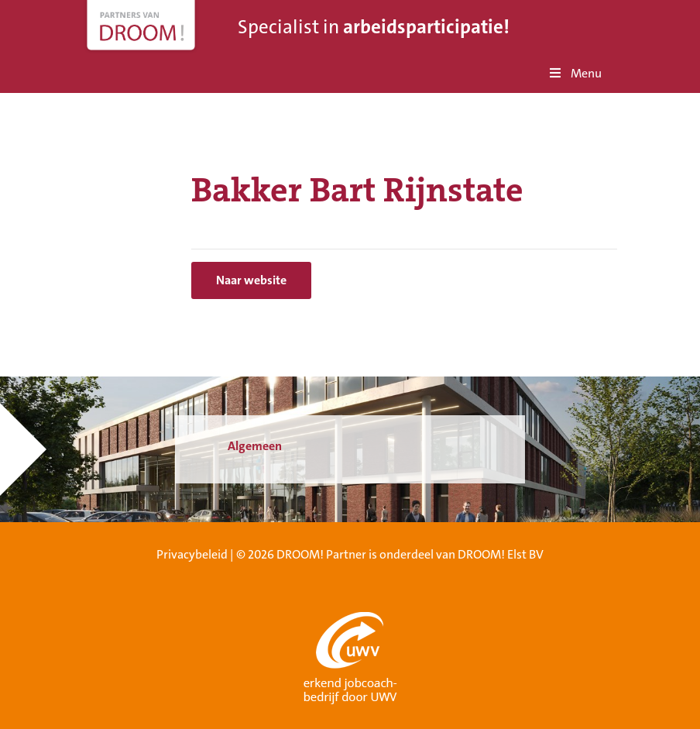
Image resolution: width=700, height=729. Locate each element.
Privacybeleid (192, 554)
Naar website (251, 280)
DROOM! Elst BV (501, 554)
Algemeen (255, 446)
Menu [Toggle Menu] (575, 73)
